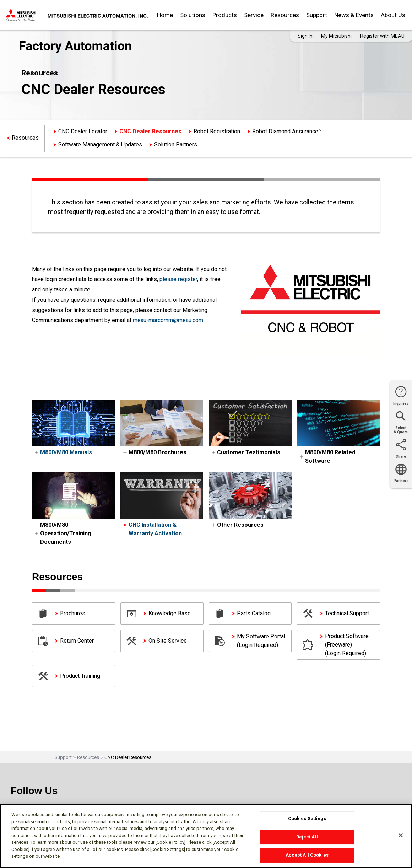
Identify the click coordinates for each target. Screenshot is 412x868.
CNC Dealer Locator (83, 131)
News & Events (354, 15)
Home (165, 15)
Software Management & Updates (100, 144)
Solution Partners (176, 144)
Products (225, 15)
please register (178, 279)
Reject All (307, 837)
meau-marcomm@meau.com (168, 320)
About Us (393, 15)
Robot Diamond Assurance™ (287, 131)
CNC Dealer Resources (150, 131)
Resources (285, 15)
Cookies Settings (307, 818)
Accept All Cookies (307, 855)
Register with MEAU (382, 36)
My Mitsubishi (336, 36)
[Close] (401, 835)
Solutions (193, 15)
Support (317, 15)
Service (254, 15)
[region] (206, 836)
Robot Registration (217, 131)
